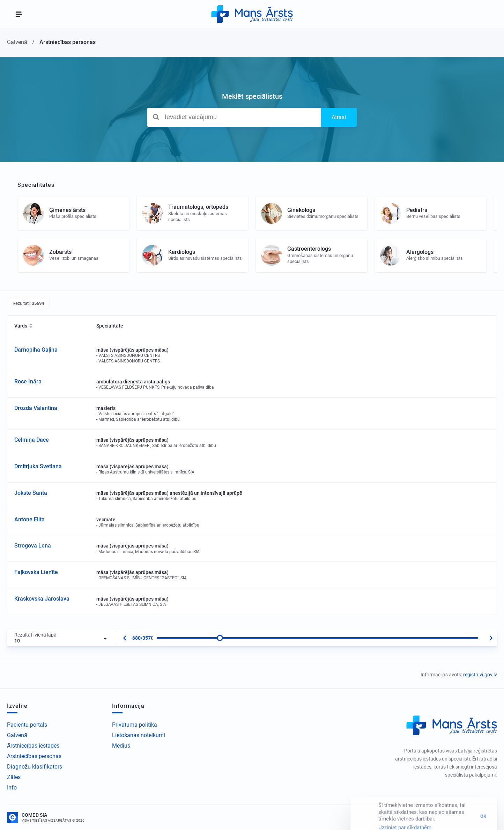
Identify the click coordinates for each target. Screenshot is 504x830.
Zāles (14, 777)
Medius (121, 746)
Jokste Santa (31, 493)
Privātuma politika (135, 725)
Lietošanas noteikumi (139, 735)
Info (12, 788)
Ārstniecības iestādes (33, 746)
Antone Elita (29, 519)
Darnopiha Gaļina (36, 350)
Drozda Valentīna (36, 408)
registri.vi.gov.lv (480, 675)
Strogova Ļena (33, 546)
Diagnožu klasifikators (35, 767)
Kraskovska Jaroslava (42, 599)
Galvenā (17, 735)
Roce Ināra (28, 381)
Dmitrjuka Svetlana (38, 466)
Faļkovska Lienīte (36, 572)
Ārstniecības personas (34, 756)
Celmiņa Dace (32, 440)
